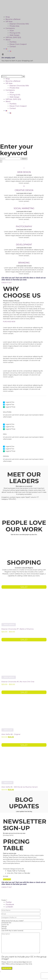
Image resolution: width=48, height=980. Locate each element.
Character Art (22, 923)
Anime (22, 928)
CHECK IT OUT (7, 283)
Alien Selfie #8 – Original (11, 734)
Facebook (10, 904)
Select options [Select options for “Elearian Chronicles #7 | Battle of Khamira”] (9, 625)
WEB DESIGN (24, 172)
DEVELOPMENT (24, 245)
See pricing (7, 879)
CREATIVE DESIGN (24, 190)
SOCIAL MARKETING (24, 208)
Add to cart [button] (7, 730)
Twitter (9, 902)
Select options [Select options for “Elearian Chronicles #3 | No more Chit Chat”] (9, 677)
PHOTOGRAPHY (24, 226)
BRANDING (24, 263)
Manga (22, 927)
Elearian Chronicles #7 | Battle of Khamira (18, 629)
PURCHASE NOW (9, 322)
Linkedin (9, 907)
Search (24, 159)
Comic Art (22, 925)
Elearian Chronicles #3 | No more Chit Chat (18, 682)
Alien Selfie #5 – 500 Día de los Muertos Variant (20, 787)
